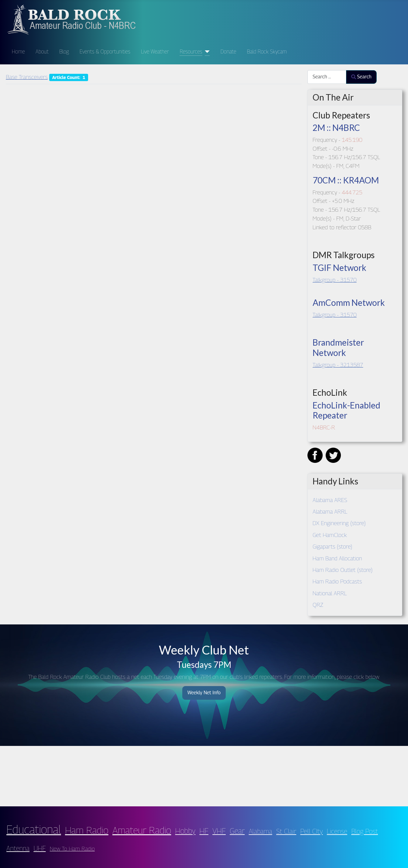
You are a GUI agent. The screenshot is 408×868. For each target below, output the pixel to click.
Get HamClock (330, 535)
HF (204, 831)
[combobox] (327, 77)
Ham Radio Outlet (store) (343, 570)
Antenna (18, 848)
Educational (34, 829)
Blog (64, 51)
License (337, 831)
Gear (237, 831)
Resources (191, 51)
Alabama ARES (330, 500)
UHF (39, 848)
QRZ (318, 605)
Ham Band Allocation (337, 558)
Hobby (185, 831)
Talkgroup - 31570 (335, 280)
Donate (228, 51)
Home (18, 51)
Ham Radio (87, 830)
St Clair (286, 831)
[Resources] (206, 52)
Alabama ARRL (330, 511)
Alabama (261, 831)
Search (361, 77)
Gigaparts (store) (333, 546)
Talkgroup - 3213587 (338, 365)
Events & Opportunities (105, 51)
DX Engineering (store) (339, 523)
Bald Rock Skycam (267, 51)
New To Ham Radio (72, 848)
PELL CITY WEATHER (204, 775)
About (42, 51)
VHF (219, 831)
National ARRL (330, 593)
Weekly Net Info (204, 693)
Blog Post (365, 831)
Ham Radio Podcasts (337, 581)
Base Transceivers (27, 77)
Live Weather (155, 51)
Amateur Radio (142, 830)
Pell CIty (311, 831)
